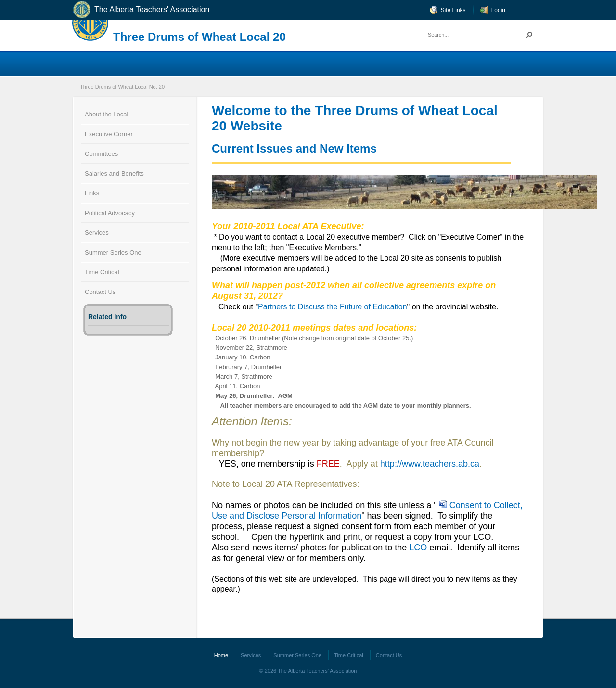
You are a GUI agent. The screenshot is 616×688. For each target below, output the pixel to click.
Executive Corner (109, 134)
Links (92, 193)
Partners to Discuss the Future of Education (332, 307)
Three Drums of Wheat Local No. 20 (122, 87)
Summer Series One (113, 252)
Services (97, 233)
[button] (529, 35)
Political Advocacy (110, 213)
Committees (101, 154)
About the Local (106, 114)
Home (221, 655)
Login (498, 10)
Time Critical (102, 272)
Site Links (453, 10)
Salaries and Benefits (114, 173)
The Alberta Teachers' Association (141, 10)
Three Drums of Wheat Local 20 (199, 37)
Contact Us (100, 292)
